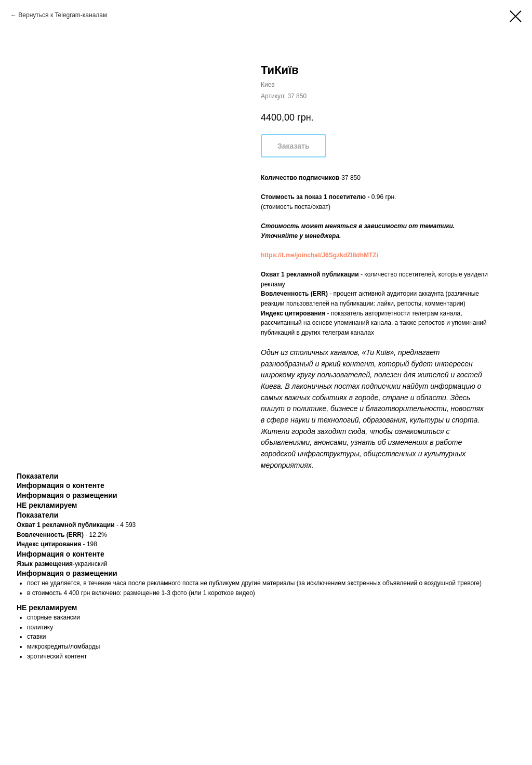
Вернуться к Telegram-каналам (63, 15)
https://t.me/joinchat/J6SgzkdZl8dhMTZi (320, 255)
